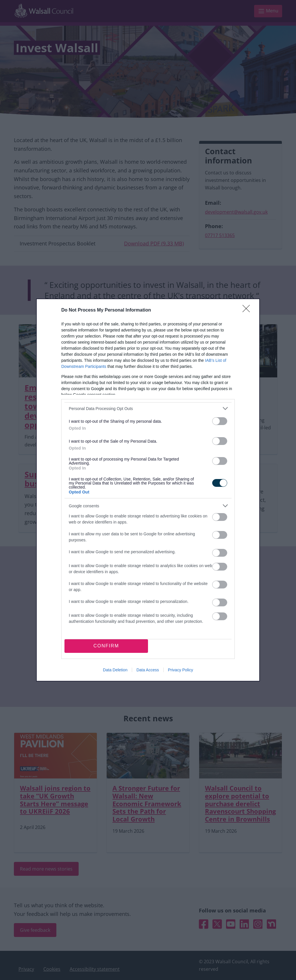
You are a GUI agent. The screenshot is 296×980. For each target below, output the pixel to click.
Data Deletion (115, 670)
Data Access (148, 670)
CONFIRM (106, 646)
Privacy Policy (181, 670)
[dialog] (148, 490)
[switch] (220, 421)
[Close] (248, 310)
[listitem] (148, 408)
